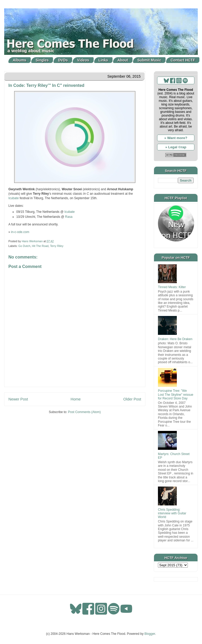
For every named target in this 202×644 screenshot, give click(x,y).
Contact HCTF (183, 60)
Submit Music (149, 60)
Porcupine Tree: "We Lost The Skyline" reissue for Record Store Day (176, 395)
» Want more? (176, 138)
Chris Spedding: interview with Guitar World (172, 513)
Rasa (69, 217)
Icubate (14, 198)
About (123, 60)
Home (76, 399)
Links (103, 60)
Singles (42, 60)
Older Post (132, 399)
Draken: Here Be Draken (175, 339)
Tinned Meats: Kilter (172, 287)
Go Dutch (24, 246)
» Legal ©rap (176, 147)
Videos (83, 60)
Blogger (150, 634)
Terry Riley (57, 246)
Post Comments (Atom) (84, 412)
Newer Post (18, 399)
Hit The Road (40, 246)
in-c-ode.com (20, 232)
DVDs (63, 60)
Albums (20, 60)
